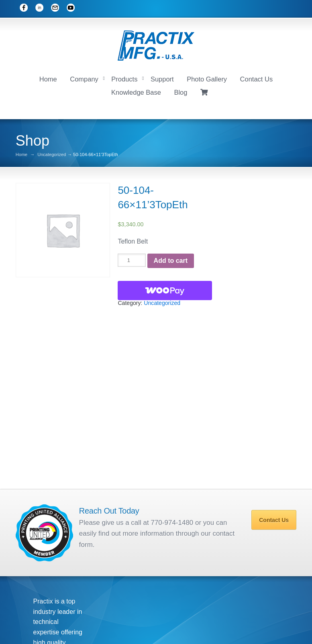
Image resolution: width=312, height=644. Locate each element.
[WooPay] (165, 289)
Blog (180, 91)
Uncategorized (52, 153)
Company (84, 78)
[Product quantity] (132, 259)
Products (124, 78)
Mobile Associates (187, 627)
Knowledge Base (136, 91)
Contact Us (257, 78)
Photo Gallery (207, 78)
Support (162, 78)
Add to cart (171, 259)
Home (48, 78)
